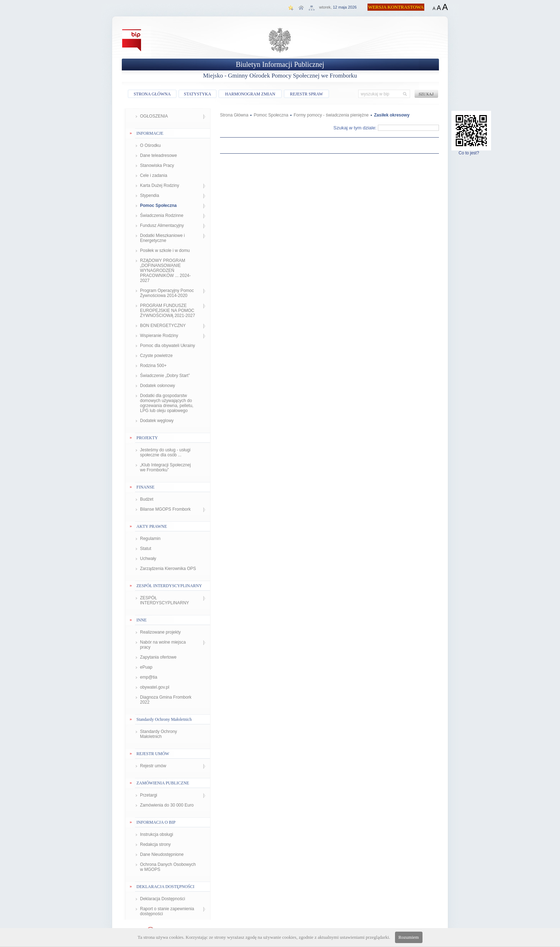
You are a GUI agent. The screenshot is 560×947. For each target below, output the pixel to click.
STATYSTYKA (197, 94)
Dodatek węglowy (157, 421)
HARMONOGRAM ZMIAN (250, 94)
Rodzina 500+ (153, 366)
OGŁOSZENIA (154, 116)
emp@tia (149, 677)
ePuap (146, 667)
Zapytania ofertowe (158, 657)
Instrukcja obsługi (157, 834)
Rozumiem (409, 937)
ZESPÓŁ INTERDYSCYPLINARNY (164, 600)
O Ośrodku (150, 145)
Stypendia (149, 195)
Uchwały (148, 559)
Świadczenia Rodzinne (162, 215)
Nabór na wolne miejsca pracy (163, 645)
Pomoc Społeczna (158, 205)
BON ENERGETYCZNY (163, 326)
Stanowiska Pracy (157, 165)
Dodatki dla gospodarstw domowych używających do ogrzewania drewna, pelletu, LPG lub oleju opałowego (167, 403)
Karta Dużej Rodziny (159, 185)
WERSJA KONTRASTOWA (396, 7)
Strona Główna (234, 115)
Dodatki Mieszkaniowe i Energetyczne (162, 238)
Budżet (147, 499)
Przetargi (149, 795)
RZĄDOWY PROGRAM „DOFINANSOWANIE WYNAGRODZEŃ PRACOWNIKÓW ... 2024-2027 (165, 271)
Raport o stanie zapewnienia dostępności (167, 911)
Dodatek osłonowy (157, 386)
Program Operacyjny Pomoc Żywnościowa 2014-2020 (167, 293)
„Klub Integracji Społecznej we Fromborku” (165, 467)
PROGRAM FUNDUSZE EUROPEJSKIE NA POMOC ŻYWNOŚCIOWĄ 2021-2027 (167, 311)
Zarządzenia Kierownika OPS (168, 569)
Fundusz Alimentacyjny (162, 225)
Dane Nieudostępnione (162, 854)
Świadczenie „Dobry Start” (165, 376)
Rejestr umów (153, 766)
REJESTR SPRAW (307, 94)
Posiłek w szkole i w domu (165, 251)
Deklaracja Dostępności (162, 899)
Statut (146, 549)
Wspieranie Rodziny (159, 336)
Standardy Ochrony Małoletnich (158, 734)
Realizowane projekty (160, 632)
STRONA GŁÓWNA (152, 94)
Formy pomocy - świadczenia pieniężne (331, 115)
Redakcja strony (155, 844)
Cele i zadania (154, 175)
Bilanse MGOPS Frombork (165, 509)
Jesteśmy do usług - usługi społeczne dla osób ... (165, 452)
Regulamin (150, 539)
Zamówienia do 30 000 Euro (167, 805)
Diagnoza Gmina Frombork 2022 (166, 700)
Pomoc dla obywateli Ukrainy (167, 346)
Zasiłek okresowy (392, 115)
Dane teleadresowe (158, 155)
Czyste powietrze (156, 356)
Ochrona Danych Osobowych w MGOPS (168, 867)
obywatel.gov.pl (155, 687)
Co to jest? (471, 151)
